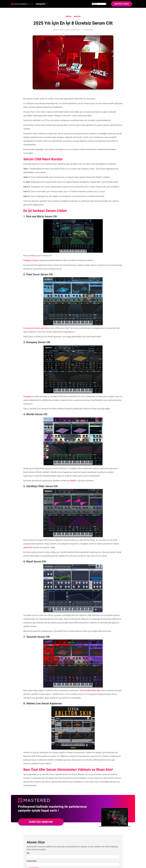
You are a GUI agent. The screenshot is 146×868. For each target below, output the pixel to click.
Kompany (27, 396)
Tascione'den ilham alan (90, 690)
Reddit (73, 481)
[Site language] (99, 4)
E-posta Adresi (32, 861)
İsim (28, 853)
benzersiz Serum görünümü (38, 328)
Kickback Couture (31, 260)
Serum (97, 760)
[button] (42, 4)
